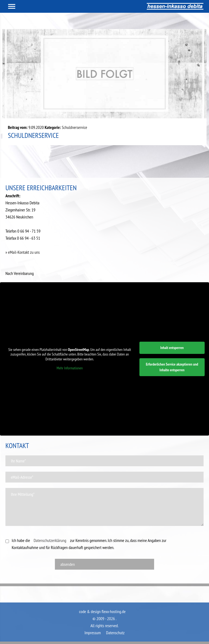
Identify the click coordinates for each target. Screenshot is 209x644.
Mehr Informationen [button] (70, 368)
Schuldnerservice (74, 127)
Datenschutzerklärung (50, 540)
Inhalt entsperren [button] (172, 348)
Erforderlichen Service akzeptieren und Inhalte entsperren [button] (172, 367)
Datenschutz (115, 633)
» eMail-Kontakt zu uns (23, 252)
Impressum (93, 633)
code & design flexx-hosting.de (102, 611)
